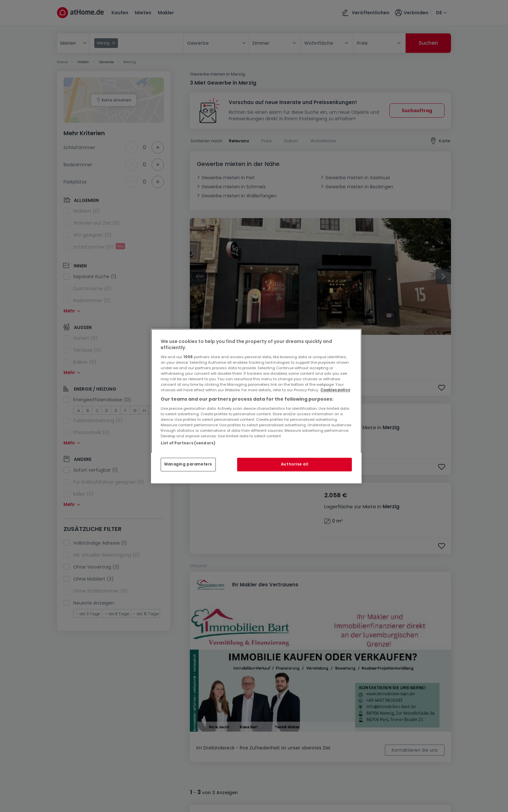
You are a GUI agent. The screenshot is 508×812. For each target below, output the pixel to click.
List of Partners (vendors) (188, 443)
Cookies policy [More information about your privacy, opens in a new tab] (335, 390)
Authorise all (294, 464)
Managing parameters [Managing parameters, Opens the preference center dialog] (188, 464)
